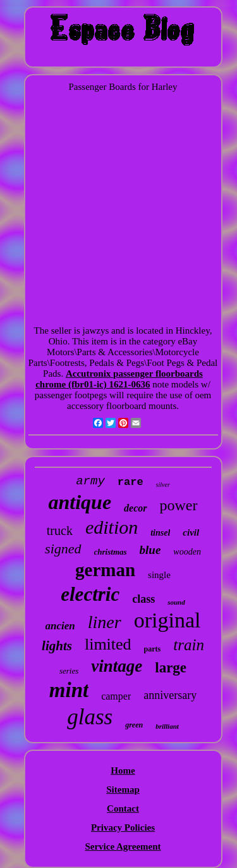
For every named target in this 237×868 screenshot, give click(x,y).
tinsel (160, 533)
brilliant (167, 726)
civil (191, 532)
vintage (117, 666)
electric (90, 594)
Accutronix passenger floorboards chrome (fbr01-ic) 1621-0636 (119, 379)
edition (112, 527)
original (167, 620)
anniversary (170, 695)
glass (90, 717)
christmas (111, 552)
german (105, 570)
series (69, 671)
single (159, 575)
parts (153, 649)
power (179, 505)
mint (69, 690)
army (90, 481)
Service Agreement (123, 846)
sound (176, 602)
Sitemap (123, 789)
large (171, 668)
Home (123, 771)
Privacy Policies (123, 827)
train (189, 645)
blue (150, 550)
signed (63, 549)
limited (108, 644)
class (143, 599)
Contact (123, 808)
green (134, 725)
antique (80, 502)
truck (60, 531)
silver (163, 485)
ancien (60, 626)
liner (105, 622)
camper (116, 696)
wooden (187, 552)
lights (57, 646)
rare (131, 482)
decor (135, 508)
